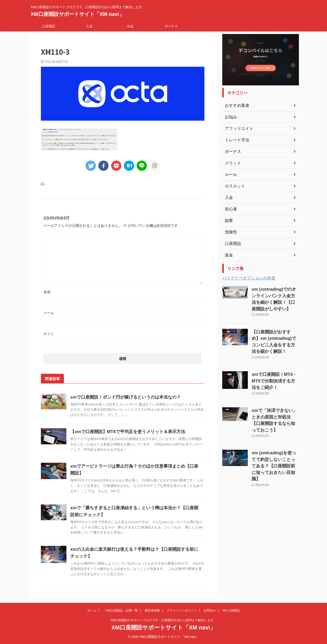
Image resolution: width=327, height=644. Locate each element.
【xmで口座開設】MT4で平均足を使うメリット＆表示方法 (124, 432)
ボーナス (171, 26)
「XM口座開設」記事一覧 (120, 611)
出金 (130, 26)
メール (49, 313)
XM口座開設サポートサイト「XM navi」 (77, 14)
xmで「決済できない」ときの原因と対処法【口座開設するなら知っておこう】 (275, 402)
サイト (49, 334)
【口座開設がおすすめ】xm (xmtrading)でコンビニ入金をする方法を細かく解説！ (274, 334)
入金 (89, 26)
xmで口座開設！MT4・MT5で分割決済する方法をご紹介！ (274, 368)
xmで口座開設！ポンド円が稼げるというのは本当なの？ (122, 397)
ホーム (92, 611)
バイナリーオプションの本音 (249, 278)
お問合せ (210, 611)
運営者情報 (152, 611)
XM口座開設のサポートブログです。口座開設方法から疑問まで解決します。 (163, 620)
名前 (47, 292)
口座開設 (49, 26)
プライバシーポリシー (182, 611)
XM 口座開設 (231, 611)
